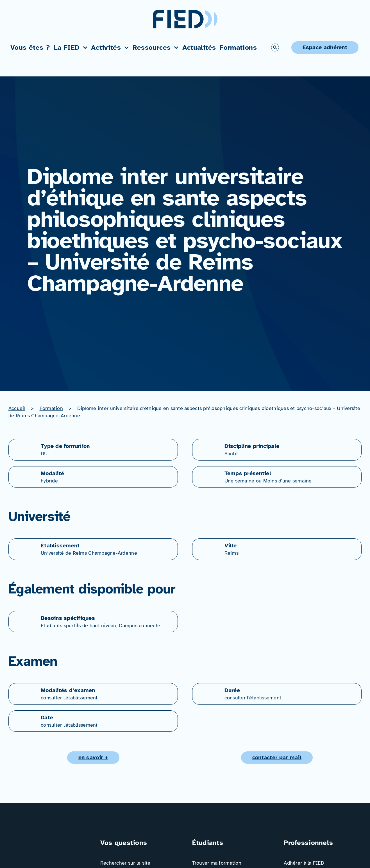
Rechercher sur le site (125, 863)
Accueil (17, 408)
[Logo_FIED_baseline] (47, 840)
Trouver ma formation (217, 863)
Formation (51, 408)
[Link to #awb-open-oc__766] (275, 47)
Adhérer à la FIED (304, 863)
